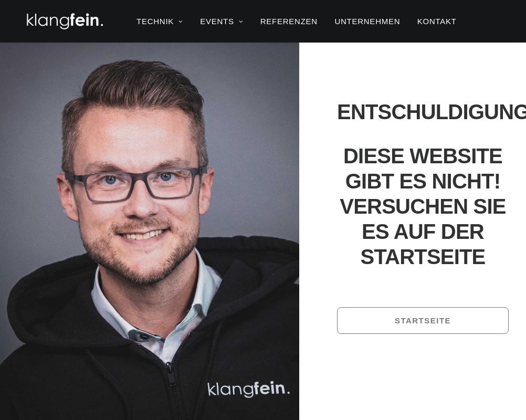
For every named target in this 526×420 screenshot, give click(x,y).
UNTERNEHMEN (367, 21)
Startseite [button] (423, 321)
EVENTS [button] (222, 21)
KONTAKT (437, 21)
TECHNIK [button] (160, 21)
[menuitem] (160, 21)
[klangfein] (65, 21)
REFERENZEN (289, 21)
